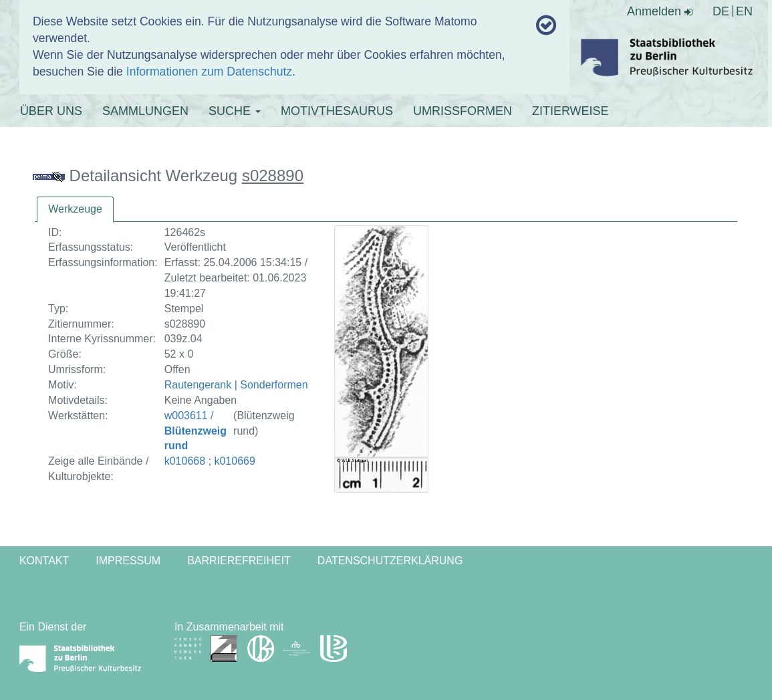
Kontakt (44, 561)
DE (721, 11)
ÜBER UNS (51, 111)
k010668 (185, 461)
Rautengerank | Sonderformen (236, 385)
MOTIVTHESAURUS (337, 111)
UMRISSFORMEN (463, 111)
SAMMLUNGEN (145, 111)
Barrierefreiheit (239, 561)
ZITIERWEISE (570, 111)
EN (744, 11)
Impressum (128, 561)
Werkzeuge (75, 209)
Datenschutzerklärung (390, 561)
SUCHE (235, 111)
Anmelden (660, 11)
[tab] (75, 210)
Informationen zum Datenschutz (209, 72)
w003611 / (196, 431)
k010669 (234, 461)
